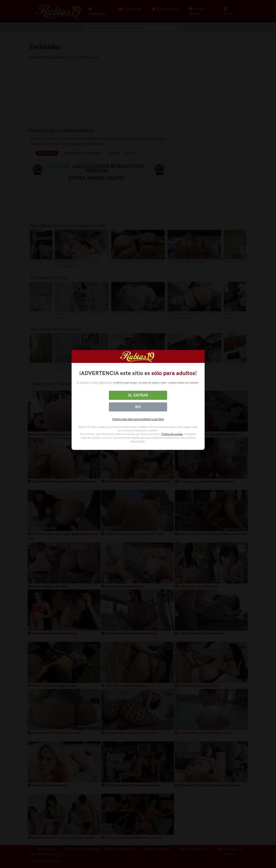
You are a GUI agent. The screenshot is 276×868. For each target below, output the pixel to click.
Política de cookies (172, 434)
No (138, 407)
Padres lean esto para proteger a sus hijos (138, 419)
